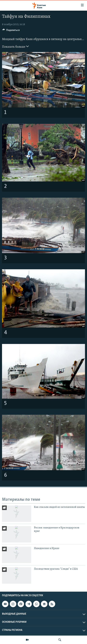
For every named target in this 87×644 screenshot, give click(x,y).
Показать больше (15, 46)
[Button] (11, 31)
